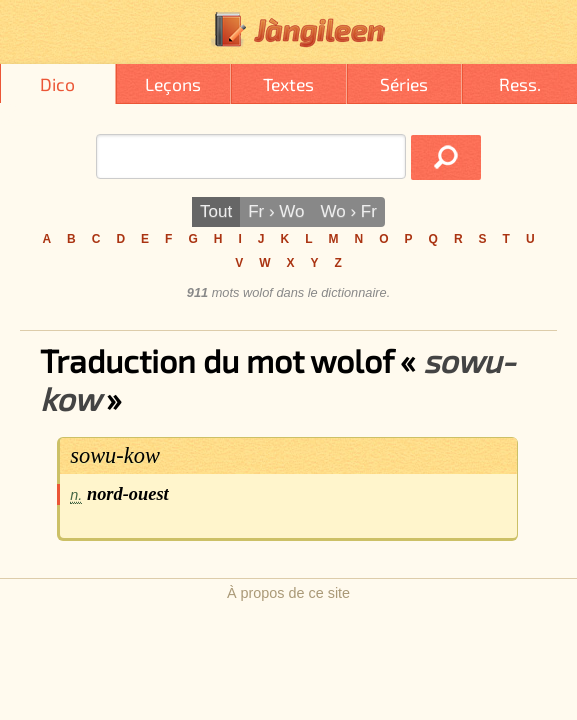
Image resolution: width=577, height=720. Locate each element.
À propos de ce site (288, 593)
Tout (216, 211)
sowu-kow (115, 455)
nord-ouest (128, 494)
